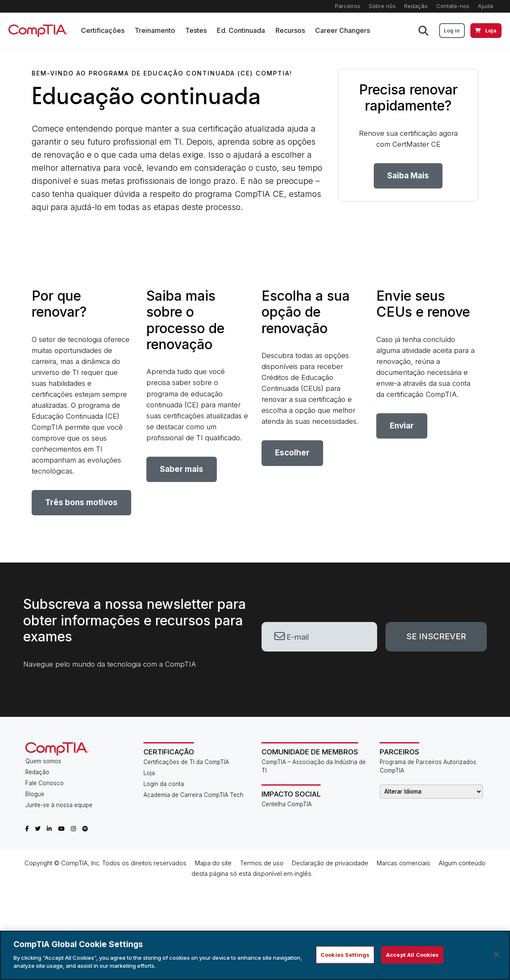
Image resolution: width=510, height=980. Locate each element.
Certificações (103, 30)
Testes (196, 30)
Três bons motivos (81, 502)
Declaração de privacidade (330, 863)
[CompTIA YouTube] (61, 829)
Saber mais (182, 469)
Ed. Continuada (241, 30)
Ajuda (486, 6)
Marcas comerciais (403, 863)
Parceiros (348, 6)
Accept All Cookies (412, 954)
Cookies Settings (345, 954)
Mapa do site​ (213, 863)
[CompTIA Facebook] (27, 829)
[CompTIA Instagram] (73, 829)
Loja (149, 773)
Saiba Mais (408, 176)
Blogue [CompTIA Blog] (35, 794)
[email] (320, 637)
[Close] (497, 955)
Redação (416, 6)
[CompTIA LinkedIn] (49, 829)
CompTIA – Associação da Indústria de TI (314, 766)
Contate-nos (453, 6)
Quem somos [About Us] (43, 761)
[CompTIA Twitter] (38, 829)
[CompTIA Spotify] (85, 829)
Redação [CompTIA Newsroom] (37, 772)
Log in (452, 31)
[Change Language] (431, 792)
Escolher (292, 453)
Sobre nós (382, 6)
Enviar (402, 426)
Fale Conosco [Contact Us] (45, 783)
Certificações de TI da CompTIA (186, 762)
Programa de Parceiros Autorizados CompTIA (428, 766)
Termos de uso (262, 863)
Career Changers (343, 30)
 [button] (424, 31)
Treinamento (155, 30)
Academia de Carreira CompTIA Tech (193, 795)
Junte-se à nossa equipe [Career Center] (59, 805)
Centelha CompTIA (287, 804)
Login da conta (164, 784)
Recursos (290, 30)
